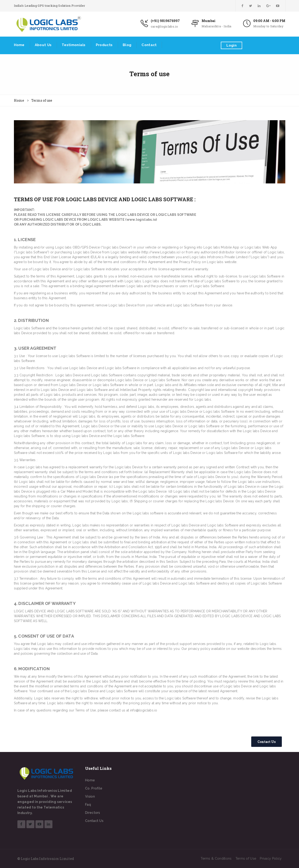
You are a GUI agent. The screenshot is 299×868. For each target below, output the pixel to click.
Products (104, 45)
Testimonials (74, 45)
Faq (88, 805)
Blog (127, 45)
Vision (90, 796)
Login (231, 45)
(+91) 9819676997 (165, 21)
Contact (149, 45)
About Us (43, 45)
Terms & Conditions (216, 859)
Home (19, 45)
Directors (93, 813)
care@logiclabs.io (164, 26)
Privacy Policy (271, 859)
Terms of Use (246, 859)
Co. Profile (94, 788)
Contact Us (94, 821)
